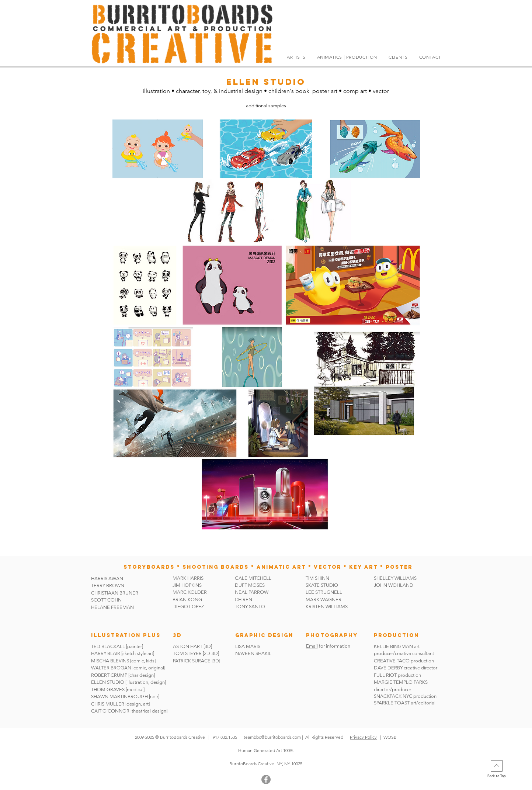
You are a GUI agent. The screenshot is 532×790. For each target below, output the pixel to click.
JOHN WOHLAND (394, 585)
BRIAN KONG (187, 600)
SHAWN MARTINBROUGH (119, 697)
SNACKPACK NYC (394, 696)
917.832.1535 (225, 737)
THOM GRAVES (108, 689)
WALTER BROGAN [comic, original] (128, 668)
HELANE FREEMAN (112, 607)
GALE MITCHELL (253, 578)
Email (312, 646)
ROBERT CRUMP (109, 675)
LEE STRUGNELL (324, 592)
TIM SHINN (317, 578)
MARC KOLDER (190, 592)
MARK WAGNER (324, 600)
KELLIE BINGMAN (394, 646)
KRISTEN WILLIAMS (327, 607)
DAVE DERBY (388, 668)
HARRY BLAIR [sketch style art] (123, 653)
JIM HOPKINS (187, 585)
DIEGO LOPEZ (188, 607)
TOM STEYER (187, 653)
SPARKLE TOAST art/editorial (405, 703)
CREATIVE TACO (392, 661)
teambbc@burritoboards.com (272, 737)
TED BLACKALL (108, 646)
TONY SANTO (250, 607)
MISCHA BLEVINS (110, 661)
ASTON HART (188, 646)
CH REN (244, 600)
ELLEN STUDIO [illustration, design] (128, 682)
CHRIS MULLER (108, 704)
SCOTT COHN (106, 600)
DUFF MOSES (250, 585)
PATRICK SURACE (192, 661)
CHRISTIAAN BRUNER (115, 593)
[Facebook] (266, 779)
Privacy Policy (363, 737)
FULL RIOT (385, 675)
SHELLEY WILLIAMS (395, 578)
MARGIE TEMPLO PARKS (401, 682)
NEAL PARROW (252, 592)
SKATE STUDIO (322, 585)
